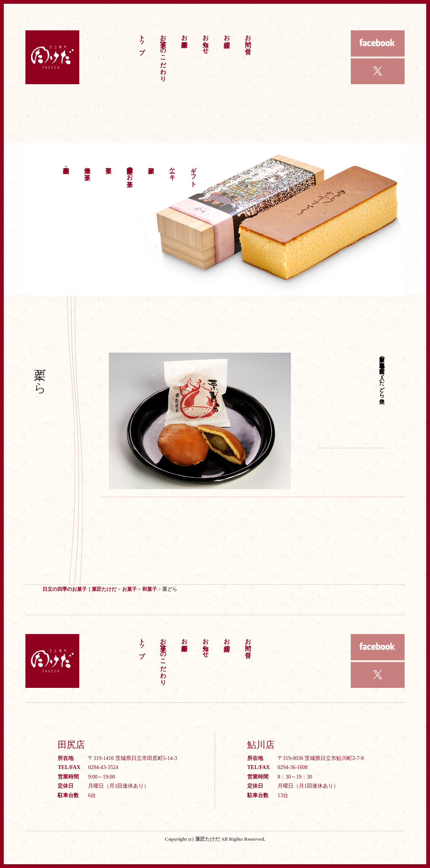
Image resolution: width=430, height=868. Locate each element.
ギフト (194, 173)
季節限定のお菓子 (130, 170)
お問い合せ (248, 41)
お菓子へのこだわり (163, 54)
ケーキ (172, 170)
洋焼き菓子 (87, 166)
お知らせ (206, 41)
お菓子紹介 (184, 34)
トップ (142, 41)
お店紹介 (227, 34)
